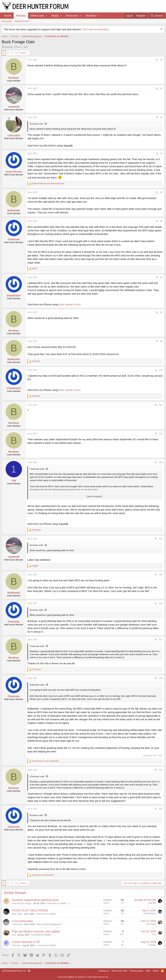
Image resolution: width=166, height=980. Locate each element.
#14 (161, 539)
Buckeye (9, 47)
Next (23, 53)
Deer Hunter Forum (70, 304)
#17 (161, 640)
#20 (161, 809)
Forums (21, 16)
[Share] (157, 60)
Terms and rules (119, 971)
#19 (161, 770)
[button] (46, 16)
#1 (161, 60)
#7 (161, 277)
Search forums (22, 21)
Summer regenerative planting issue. (36, 900)
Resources (72, 16)
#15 (161, 575)
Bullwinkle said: (37, 685)
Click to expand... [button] (95, 496)
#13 (161, 462)
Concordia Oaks (22, 921)
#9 (161, 341)
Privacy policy (136, 971)
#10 (161, 370)
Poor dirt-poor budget (22, 903)
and (48, 184)
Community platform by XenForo (83, 977)
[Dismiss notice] (161, 29)
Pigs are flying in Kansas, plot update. (36, 931)
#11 (161, 405)
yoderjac (152, 903)
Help (148, 971)
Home (8, 16)
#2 (161, 88)
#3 (161, 117)
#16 (161, 603)
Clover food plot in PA (26, 942)
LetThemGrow (149, 913)
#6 (161, 221)
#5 (161, 192)
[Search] (157, 16)
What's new (37, 16)
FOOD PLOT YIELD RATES (30, 911)
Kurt (14, 935)
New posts (7, 21)
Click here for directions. (96, 29)
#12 (161, 434)
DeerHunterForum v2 (14, 971)
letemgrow (151, 924)
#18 (161, 678)
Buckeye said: (37, 124)
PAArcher (16, 945)
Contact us (104, 971)
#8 (161, 312)
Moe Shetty (17, 914)
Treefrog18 (17, 924)
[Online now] (14, 132)
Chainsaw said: (37, 469)
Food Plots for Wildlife (57, 903)
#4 (161, 153)
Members (91, 16)
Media (55, 16)
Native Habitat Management (49, 924)
